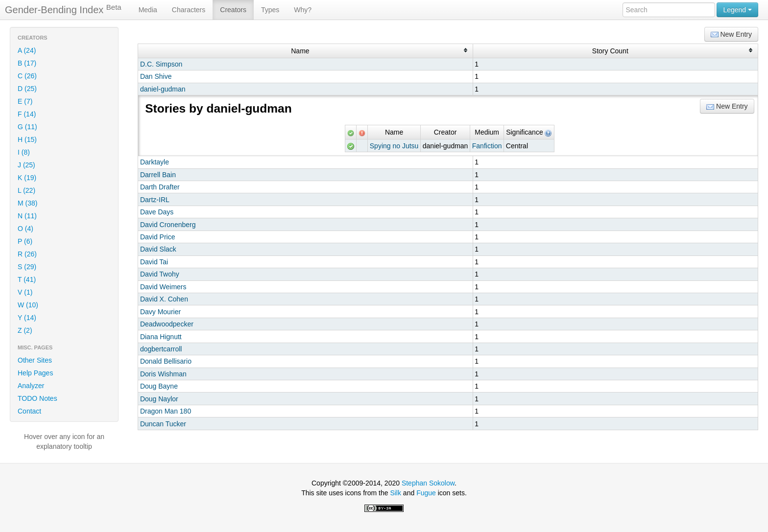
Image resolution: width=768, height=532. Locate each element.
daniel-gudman (163, 89)
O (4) (25, 229)
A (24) (27, 50)
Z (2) (25, 330)
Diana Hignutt (161, 337)
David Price (158, 237)
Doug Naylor (159, 399)
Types (270, 10)
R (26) (27, 254)
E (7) (25, 101)
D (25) (27, 89)
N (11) (27, 216)
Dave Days (157, 212)
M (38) (27, 203)
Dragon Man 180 (166, 411)
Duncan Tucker (163, 424)
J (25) (26, 165)
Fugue (426, 493)
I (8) (24, 152)
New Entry (731, 35)
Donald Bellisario (166, 361)
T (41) (27, 279)
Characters (189, 10)
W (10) (28, 305)
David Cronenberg (168, 225)
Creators (233, 10)
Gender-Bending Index (63, 9)
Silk (396, 493)
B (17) (27, 63)
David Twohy (160, 274)
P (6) (25, 241)
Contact (29, 411)
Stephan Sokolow (428, 483)
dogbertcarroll (161, 349)
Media (148, 10)
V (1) (25, 292)
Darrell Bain (158, 175)
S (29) (27, 267)
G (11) (27, 127)
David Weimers (163, 287)
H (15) (27, 139)
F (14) (27, 114)
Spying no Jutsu (394, 146)
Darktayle (155, 162)
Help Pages (35, 373)
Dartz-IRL (155, 200)
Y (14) (27, 318)
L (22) (26, 190)
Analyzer (31, 386)
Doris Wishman (163, 374)
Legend (737, 10)
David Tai (154, 262)
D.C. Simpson (161, 64)
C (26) (27, 76)
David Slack (158, 249)
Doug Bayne (159, 386)
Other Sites (35, 360)
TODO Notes (37, 398)
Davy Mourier (160, 312)
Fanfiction (487, 146)
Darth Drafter (160, 187)
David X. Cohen (164, 299)
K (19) (27, 178)
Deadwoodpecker (167, 324)
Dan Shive (156, 76)
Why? (303, 10)
